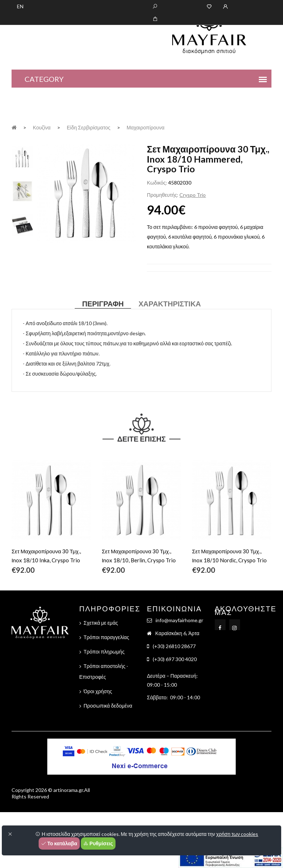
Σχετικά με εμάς (101, 623)
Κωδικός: (157, 183)
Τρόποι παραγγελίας (106, 637)
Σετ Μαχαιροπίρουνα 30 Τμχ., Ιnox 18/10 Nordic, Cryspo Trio (229, 556)
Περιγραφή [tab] (103, 304)
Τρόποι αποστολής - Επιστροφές (104, 671)
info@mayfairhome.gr (179, 620)
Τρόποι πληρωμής (104, 652)
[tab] (22, 157)
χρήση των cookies (237, 834)
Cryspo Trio (193, 195)
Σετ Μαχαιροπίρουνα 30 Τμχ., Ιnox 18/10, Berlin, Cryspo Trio (139, 556)
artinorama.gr (68, 790)
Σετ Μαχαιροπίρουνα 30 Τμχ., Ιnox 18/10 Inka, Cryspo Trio (46, 556)
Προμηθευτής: (163, 195)
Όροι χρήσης (98, 691)
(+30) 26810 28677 (174, 646)
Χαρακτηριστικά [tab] (170, 304)
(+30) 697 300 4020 (175, 659)
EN (20, 6)
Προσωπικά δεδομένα (108, 706)
